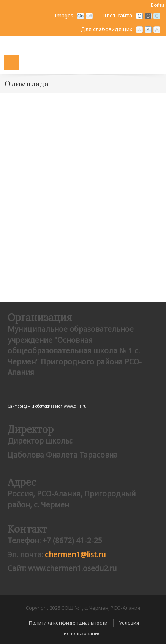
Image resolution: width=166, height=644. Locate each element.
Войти (157, 5)
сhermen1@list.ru (75, 555)
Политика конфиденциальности (68, 623)
